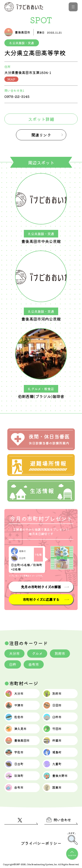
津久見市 (16, 729)
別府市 (60, 653)
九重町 (52, 764)
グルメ (37, 653)
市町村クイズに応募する (41, 599)
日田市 (52, 705)
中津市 (14, 705)
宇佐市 (14, 752)
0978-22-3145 (17, 96)
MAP (11, 79)
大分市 (14, 653)
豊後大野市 (56, 776)
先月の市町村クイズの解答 (41, 587)
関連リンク (41, 135)
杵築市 (52, 741)
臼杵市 (52, 717)
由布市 (34, 664)
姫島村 (52, 752)
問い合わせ (59, 820)
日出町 (14, 764)
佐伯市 (14, 717)
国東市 (52, 788)
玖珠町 (14, 776)
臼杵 (13, 664)
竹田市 (52, 729)
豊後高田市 (17, 741)
